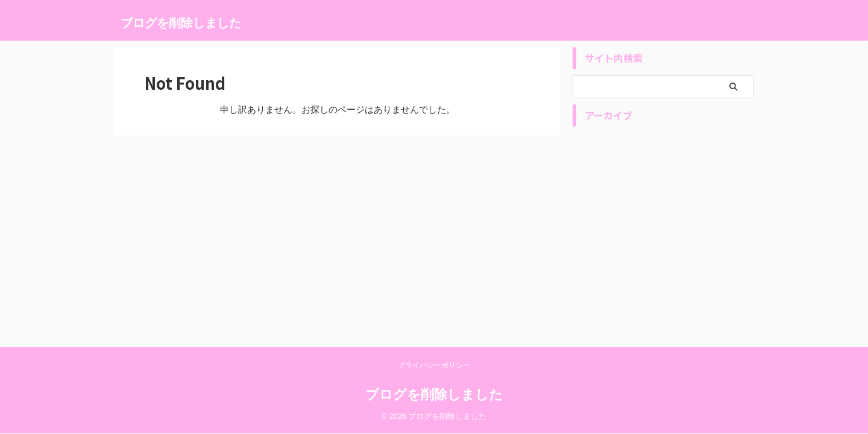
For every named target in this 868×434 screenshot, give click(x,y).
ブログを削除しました (181, 23)
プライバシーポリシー (434, 365)
